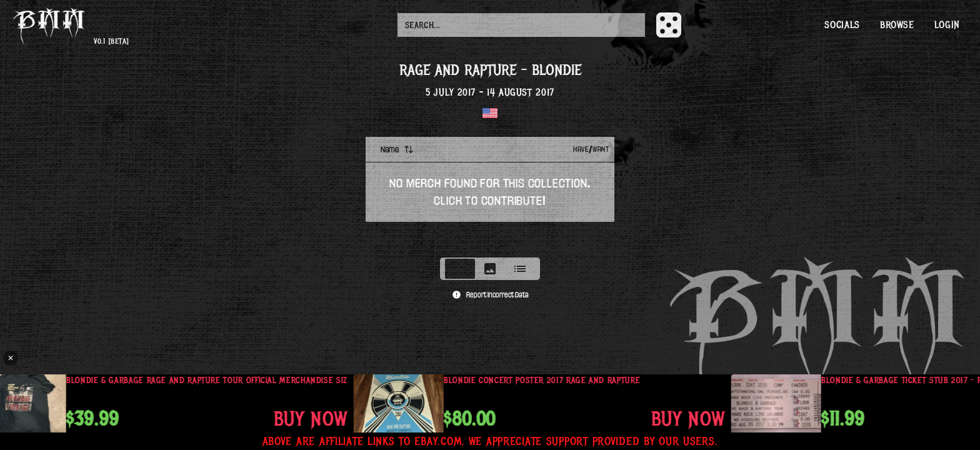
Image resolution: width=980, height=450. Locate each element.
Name (397, 149)
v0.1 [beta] (111, 42)
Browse (897, 25)
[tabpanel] (490, 193)
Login (947, 25)
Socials (842, 25)
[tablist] (490, 269)
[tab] (460, 269)
